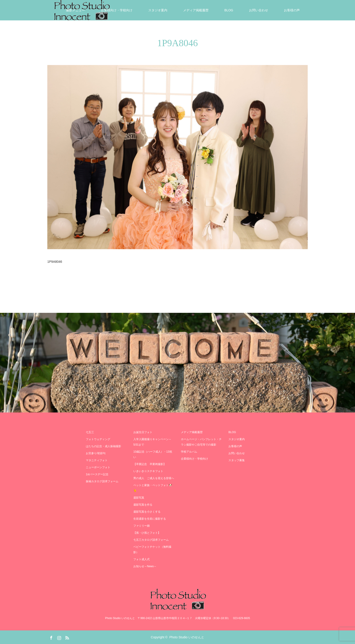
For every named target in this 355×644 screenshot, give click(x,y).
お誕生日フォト (143, 432)
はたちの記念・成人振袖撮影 (103, 446)
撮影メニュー (75, 10)
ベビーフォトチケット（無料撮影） (152, 550)
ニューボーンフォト (98, 467)
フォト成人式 (142, 559)
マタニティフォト (97, 460)
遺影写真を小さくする (147, 512)
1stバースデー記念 (97, 474)
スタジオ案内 (158, 10)
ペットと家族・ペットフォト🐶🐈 (153, 488)
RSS (67, 637)
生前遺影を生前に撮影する (150, 519)
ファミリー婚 (142, 526)
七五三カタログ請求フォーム (151, 540)
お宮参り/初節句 (96, 453)
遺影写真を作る (143, 505)
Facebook (51, 637)
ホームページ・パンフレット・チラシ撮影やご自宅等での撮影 (201, 442)
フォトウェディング (98, 439)
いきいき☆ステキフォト (148, 471)
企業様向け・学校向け (117, 10)
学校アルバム (189, 452)
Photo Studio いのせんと (187, 637)
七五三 (90, 432)
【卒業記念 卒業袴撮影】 (150, 464)
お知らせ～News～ (145, 566)
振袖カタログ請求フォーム (102, 481)
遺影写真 (139, 498)
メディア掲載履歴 (196, 10)
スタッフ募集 (237, 460)
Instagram (59, 637)
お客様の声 (292, 10)
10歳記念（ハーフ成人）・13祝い (153, 454)
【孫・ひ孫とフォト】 (147, 533)
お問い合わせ (259, 10)
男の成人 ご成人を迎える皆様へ (154, 478)
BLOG (229, 10)
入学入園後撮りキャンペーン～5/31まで (152, 442)
